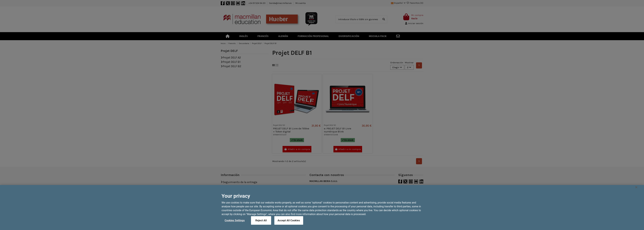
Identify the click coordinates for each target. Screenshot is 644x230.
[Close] (636, 197)
